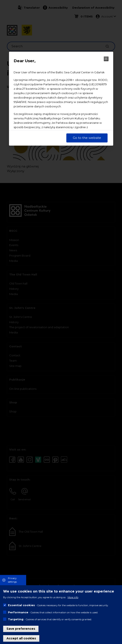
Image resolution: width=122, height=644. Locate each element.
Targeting (16, 619)
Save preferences (21, 629)
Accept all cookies (21, 638)
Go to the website (87, 138)
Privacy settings (12, 580)
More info (73, 597)
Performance (18, 612)
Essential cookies (21, 605)
